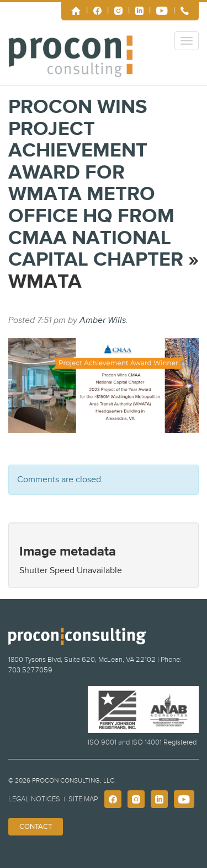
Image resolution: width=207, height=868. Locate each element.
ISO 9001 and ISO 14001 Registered (142, 742)
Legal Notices (34, 799)
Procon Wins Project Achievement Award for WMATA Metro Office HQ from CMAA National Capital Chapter (96, 183)
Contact (36, 827)
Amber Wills (103, 320)
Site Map (83, 799)
